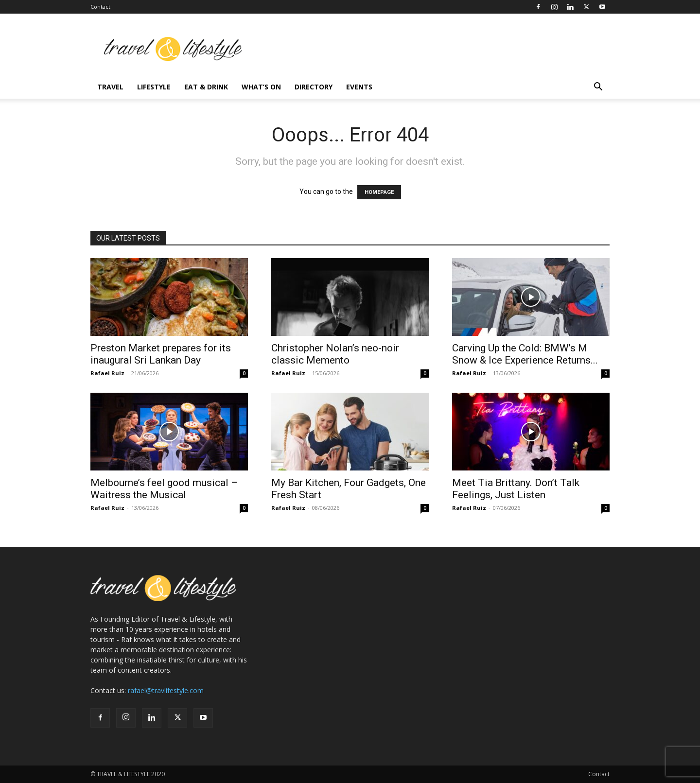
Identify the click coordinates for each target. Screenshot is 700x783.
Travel (110, 87)
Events (359, 87)
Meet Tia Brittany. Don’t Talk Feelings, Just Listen (516, 489)
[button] (598, 88)
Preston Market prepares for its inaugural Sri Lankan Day (161, 354)
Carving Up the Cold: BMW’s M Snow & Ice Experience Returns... (525, 354)
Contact (100, 7)
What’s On (261, 87)
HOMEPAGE (379, 192)
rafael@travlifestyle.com (166, 690)
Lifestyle (154, 87)
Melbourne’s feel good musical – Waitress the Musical (164, 489)
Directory (314, 87)
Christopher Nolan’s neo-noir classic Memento (335, 354)
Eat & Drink (206, 87)
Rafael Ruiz (107, 373)
